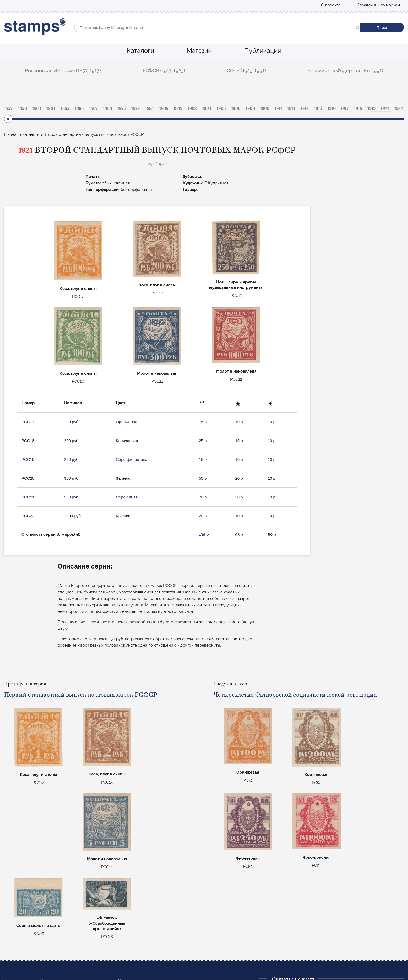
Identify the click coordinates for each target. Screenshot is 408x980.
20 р (203, 516)
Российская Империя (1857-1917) (63, 70)
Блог (8, 917)
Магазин (199, 51)
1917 (345, 108)
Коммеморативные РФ (139, 917)
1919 (372, 108)
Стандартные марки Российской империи (157, 903)
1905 (221, 108)
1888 (164, 108)
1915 (318, 108)
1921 (385, 108)
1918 (358, 108)
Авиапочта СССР (133, 910)
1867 (93, 108)
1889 (178, 108)
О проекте (331, 5)
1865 (65, 108)
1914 (305, 108)
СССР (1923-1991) (246, 70)
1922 (399, 108)
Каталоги (140, 51)
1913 (291, 108)
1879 (135, 108)
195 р (204, 534)
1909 (265, 108)
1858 (22, 108)
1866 (79, 108)
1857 (8, 108)
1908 (250, 108)
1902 (192, 108)
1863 (37, 108)
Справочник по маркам (378, 5)
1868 (107, 108)
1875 (122, 108)
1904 (207, 108)
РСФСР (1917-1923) (164, 70)
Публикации (263, 51)
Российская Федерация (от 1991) (345, 70)
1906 (236, 108)
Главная (11, 134)
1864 (51, 108)
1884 (150, 108)
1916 (332, 108)
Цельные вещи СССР (137, 925)
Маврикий (127, 932)
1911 (278, 108)
